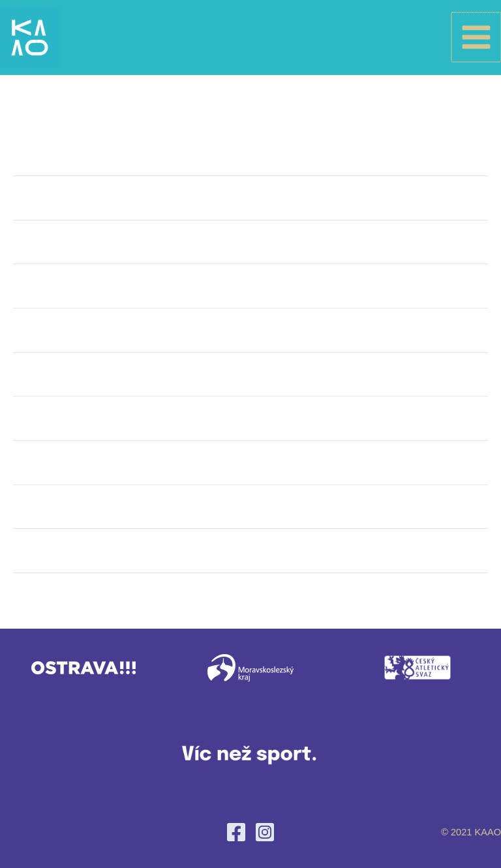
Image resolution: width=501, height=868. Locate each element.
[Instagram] (265, 832)
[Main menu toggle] (477, 43)
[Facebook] (236, 832)
